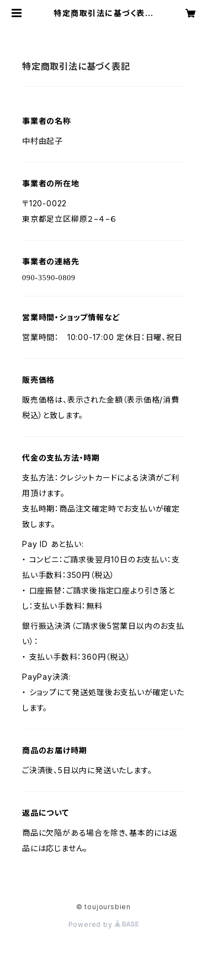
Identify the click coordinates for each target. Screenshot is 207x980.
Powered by (104, 924)
